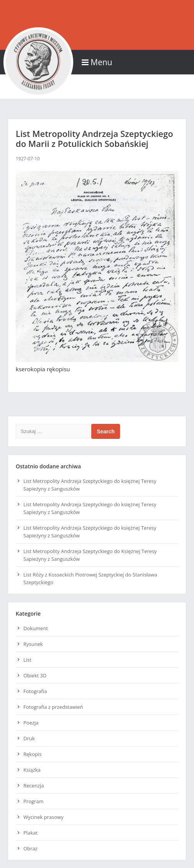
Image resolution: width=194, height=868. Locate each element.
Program (34, 801)
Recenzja (34, 786)
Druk (29, 738)
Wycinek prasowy (44, 817)
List (27, 660)
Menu (97, 62)
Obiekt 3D (35, 675)
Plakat (30, 833)
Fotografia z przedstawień (53, 707)
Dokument (36, 628)
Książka (32, 770)
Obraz (30, 848)
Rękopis (32, 754)
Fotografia (35, 691)
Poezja (31, 723)
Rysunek (33, 644)
